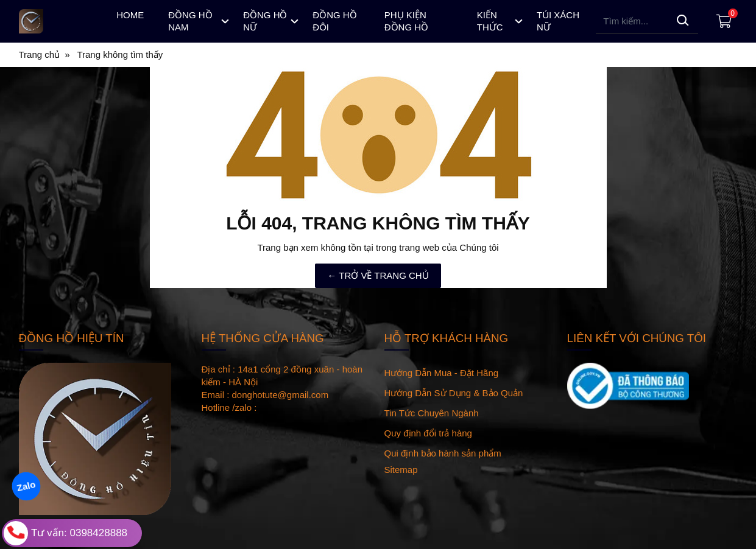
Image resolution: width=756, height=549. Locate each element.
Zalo (26, 486)
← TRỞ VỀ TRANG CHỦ (378, 275)
